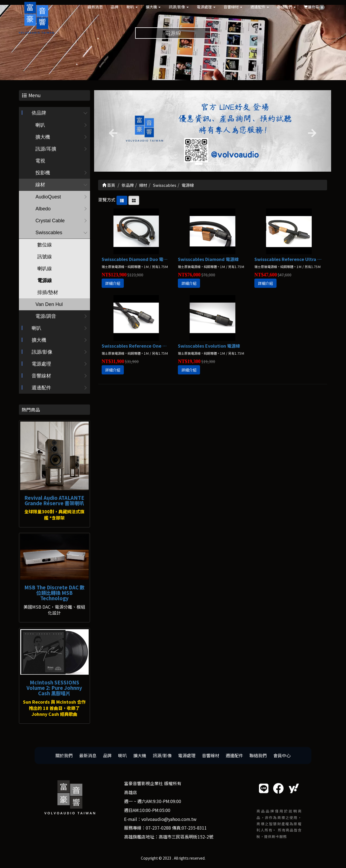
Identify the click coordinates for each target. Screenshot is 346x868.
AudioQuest (48, 197)
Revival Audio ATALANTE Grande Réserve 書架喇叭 (54, 500)
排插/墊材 (48, 293)
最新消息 (95, 7)
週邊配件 (260, 7)
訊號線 (45, 257)
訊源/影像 (179, 7)
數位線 (45, 245)
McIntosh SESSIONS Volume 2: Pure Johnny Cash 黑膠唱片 (54, 688)
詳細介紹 (113, 283)
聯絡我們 (286, 7)
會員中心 (282, 756)
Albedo (43, 209)
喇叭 (132, 7)
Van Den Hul (49, 305)
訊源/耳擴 (46, 149)
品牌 (115, 7)
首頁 (109, 185)
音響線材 (233, 7)
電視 (40, 161)
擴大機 (153, 7)
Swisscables (49, 233)
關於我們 (64, 756)
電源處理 (206, 7)
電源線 (45, 281)
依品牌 (39, 113)
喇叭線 (45, 269)
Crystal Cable (50, 221)
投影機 (43, 173)
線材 (40, 185)
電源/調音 (46, 316)
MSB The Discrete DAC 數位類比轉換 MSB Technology (54, 593)
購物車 (314, 7)
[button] (112, 131)
